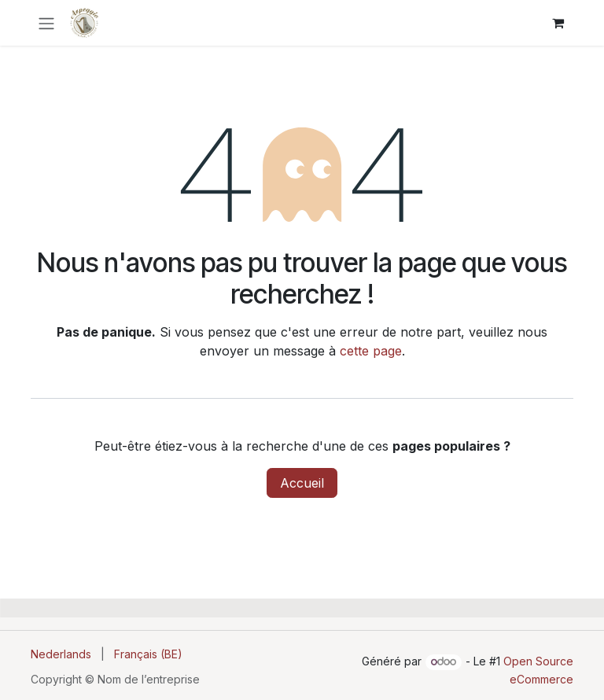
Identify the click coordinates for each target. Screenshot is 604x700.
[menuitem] (61, 654)
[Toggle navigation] (46, 23)
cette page (371, 351)
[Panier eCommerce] (558, 23)
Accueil (302, 483)
